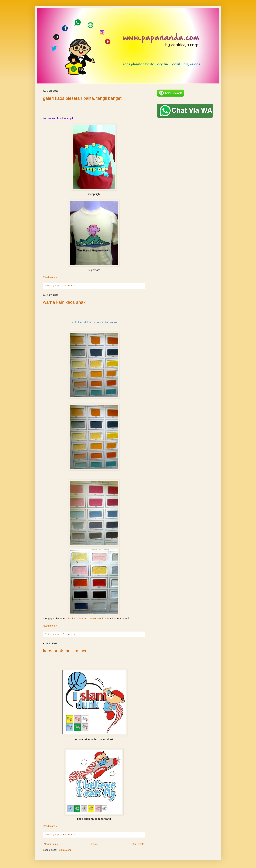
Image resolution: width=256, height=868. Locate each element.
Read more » (50, 277)
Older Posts (138, 844)
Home (95, 844)
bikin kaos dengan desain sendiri (85, 618)
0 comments (69, 286)
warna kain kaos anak (64, 302)
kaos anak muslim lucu (65, 651)
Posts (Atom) (64, 850)
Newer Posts (51, 844)
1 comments (69, 835)
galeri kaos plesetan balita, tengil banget (82, 98)
